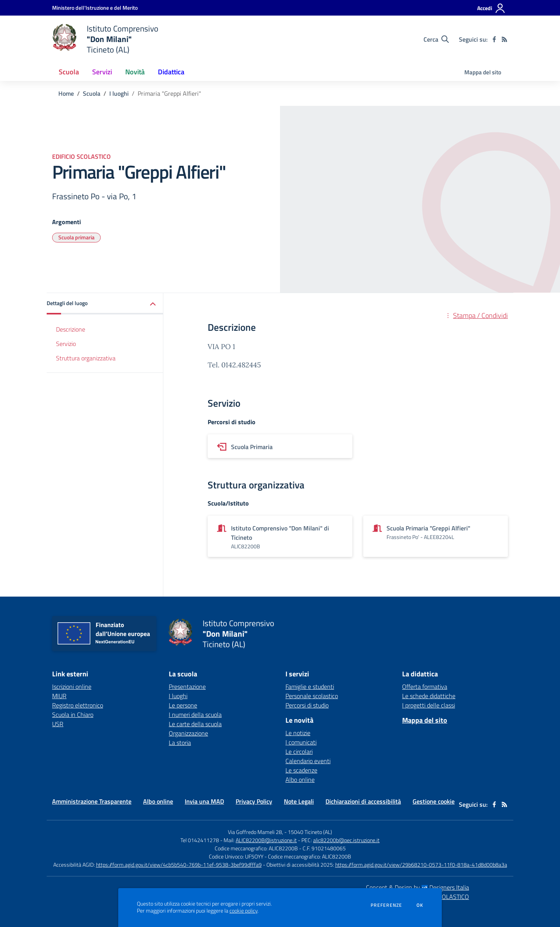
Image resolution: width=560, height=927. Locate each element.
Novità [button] (135, 72)
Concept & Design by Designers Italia (417, 887)
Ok (420, 905)
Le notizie (298, 733)
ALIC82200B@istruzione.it (266, 840)
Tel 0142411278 (200, 840)
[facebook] (494, 39)
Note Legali (299, 801)
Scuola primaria (76, 237)
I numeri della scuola (195, 715)
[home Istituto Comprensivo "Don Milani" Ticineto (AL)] (105, 39)
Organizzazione (188, 733)
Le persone (183, 705)
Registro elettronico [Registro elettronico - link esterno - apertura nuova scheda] (78, 705)
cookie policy (243, 911)
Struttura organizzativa (86, 358)
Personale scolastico (312, 696)
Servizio (66, 344)
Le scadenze (301, 770)
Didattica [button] (171, 72)
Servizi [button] (102, 72)
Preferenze (386, 905)
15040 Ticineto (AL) (310, 832)
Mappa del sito (483, 72)
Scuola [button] (69, 72)
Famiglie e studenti (310, 686)
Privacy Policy (254, 801)
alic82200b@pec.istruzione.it (346, 840)
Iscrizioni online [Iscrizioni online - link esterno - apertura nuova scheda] (72, 686)
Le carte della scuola (195, 724)
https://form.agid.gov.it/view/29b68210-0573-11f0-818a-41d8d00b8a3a (421, 865)
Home (66, 93)
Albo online (300, 780)
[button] (105, 304)
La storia (180, 743)
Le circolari (299, 751)
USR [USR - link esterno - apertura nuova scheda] (58, 724)
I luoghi (119, 93)
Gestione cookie (434, 801)
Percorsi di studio (307, 705)
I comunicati (301, 742)
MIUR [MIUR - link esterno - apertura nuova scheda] (59, 696)
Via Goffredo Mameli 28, (255, 832)
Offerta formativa (425, 686)
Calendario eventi (308, 761)
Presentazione (187, 686)
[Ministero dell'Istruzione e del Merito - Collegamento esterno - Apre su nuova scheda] (95, 8)
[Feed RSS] (504, 39)
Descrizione (71, 329)
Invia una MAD (204, 801)
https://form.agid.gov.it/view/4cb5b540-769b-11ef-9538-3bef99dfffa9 (179, 865)
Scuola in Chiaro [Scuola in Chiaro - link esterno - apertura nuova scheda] (73, 715)
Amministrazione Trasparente (92, 801)
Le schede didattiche (429, 696)
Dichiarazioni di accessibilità (363, 801)
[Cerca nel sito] (436, 39)
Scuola (92, 93)
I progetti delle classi (429, 705)
